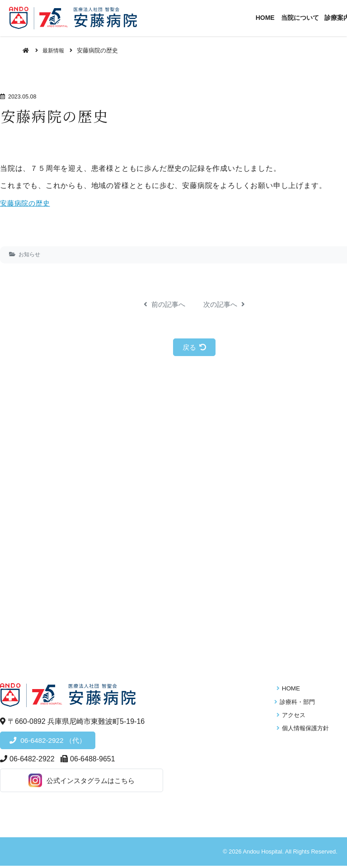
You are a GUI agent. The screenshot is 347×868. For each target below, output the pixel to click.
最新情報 (55, 50)
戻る (195, 347)
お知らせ (29, 254)
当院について (310, 18)
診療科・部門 (297, 703)
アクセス (291, 716)
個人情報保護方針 (303, 730)
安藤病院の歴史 (27, 203)
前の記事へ (163, 304)
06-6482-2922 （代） (54, 742)
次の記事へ (225, 304)
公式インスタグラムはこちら (68, 783)
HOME (276, 18)
